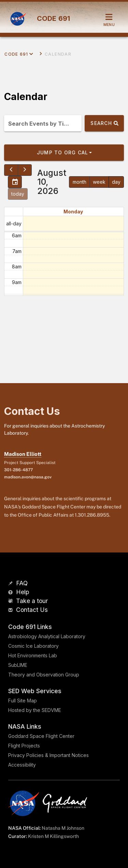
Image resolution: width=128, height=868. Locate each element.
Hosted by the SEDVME (35, 710)
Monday (73, 212)
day (116, 182)
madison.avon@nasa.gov (28, 477)
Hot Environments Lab (33, 655)
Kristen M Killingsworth (53, 836)
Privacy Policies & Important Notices (48, 755)
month (80, 182)
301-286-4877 (18, 470)
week (99, 182)
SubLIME (18, 665)
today (18, 194)
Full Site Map (23, 701)
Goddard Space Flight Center (41, 736)
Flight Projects (24, 746)
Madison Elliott (23, 454)
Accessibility (22, 765)
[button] (64, 153)
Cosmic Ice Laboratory (33, 646)
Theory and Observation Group (44, 675)
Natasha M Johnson (63, 828)
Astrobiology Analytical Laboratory (47, 636)
